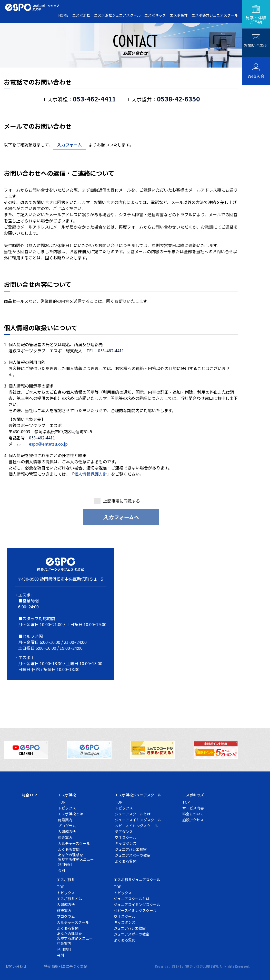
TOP (62, 801)
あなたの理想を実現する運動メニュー (76, 856)
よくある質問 (69, 849)
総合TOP (29, 794)
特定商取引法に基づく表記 (66, 965)
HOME (63, 15)
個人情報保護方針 (91, 473)
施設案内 (65, 819)
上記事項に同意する (122, 500)
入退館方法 (67, 831)
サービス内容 (193, 807)
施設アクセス (193, 819)
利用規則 (65, 864)
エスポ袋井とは (69, 898)
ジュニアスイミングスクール (138, 819)
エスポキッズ (155, 15)
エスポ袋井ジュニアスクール (215, 15)
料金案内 (65, 837)
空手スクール (126, 837)
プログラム (67, 825)
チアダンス (124, 831)
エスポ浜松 (81, 15)
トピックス (67, 807)
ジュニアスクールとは (133, 813)
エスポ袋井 (179, 15)
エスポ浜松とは (71, 813)
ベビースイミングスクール (136, 825)
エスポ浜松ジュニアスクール (117, 15)
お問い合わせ (16, 965)
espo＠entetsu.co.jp (48, 444)
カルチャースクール (74, 843)
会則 (62, 870)
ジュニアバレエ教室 (131, 849)
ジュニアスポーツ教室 (133, 854)
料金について (193, 813)
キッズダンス (126, 843)
